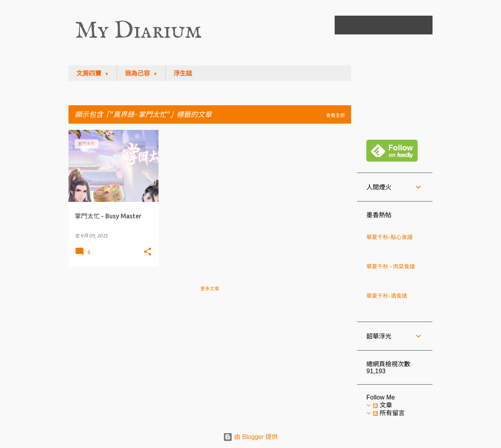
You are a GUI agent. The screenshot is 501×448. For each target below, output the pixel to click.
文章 (382, 405)
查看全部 (335, 115)
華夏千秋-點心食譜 (389, 237)
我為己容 (137, 73)
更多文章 (210, 289)
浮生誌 (183, 73)
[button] (148, 252)
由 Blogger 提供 (250, 437)
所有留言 (389, 413)
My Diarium (138, 31)
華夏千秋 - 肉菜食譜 (391, 266)
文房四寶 (89, 73)
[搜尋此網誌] (391, 25)
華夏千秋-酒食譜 (387, 296)
